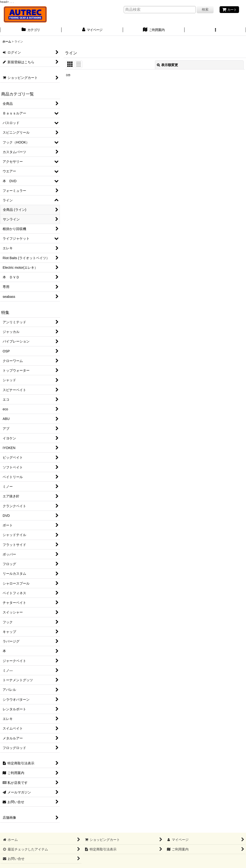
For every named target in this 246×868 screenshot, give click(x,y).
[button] (215, 30)
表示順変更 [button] (167, 65)
